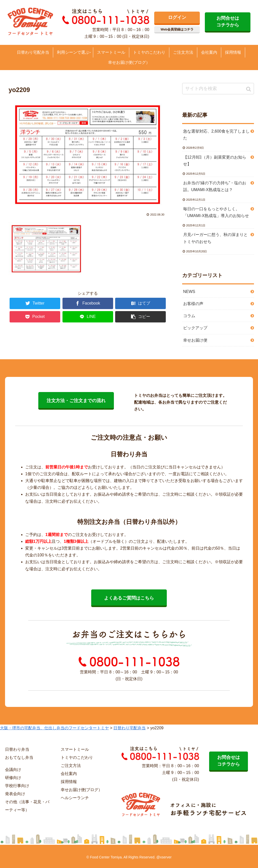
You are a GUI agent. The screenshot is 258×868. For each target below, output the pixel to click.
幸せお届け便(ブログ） (82, 790)
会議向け (13, 770)
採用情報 (69, 782)
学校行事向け (17, 786)
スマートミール (75, 749)
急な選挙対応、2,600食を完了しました (216, 135)
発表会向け (15, 794)
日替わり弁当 (17, 749)
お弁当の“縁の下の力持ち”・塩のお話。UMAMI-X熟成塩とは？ (215, 186)
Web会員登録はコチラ (177, 29)
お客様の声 (193, 304)
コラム (189, 316)
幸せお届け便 (195, 340)
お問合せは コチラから (228, 22)
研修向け (13, 778)
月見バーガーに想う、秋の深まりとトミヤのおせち (215, 238)
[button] (249, 89)
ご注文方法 (71, 766)
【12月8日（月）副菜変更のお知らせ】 (215, 161)
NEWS (189, 292)
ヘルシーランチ (75, 798)
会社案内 (69, 774)
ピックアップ (195, 328)
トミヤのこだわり (77, 757)
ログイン (177, 17)
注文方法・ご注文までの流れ (76, 401)
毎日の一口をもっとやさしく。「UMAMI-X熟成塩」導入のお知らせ (216, 212)
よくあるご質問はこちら (129, 598)
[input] (218, 89)
